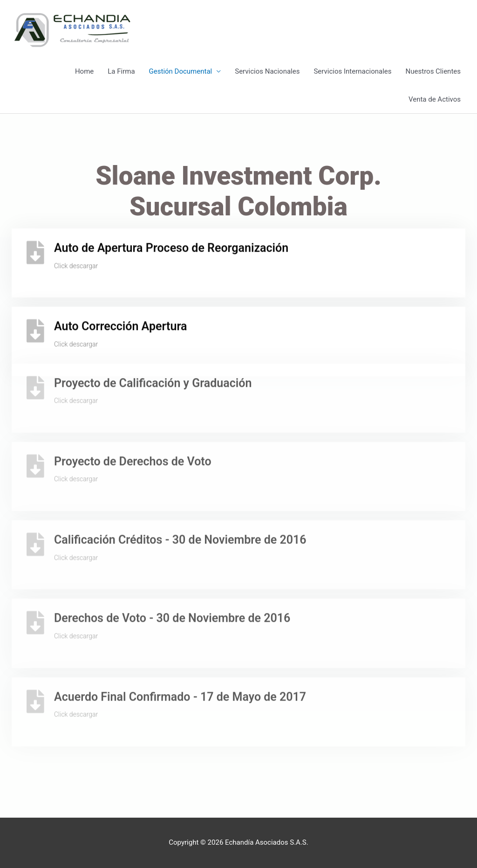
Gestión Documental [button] (181, 71)
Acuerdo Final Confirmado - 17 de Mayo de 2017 (180, 672)
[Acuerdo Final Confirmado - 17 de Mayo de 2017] (35, 677)
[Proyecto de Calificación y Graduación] (35, 363)
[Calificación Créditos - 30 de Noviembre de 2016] (35, 520)
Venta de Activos (435, 99)
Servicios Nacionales (267, 71)
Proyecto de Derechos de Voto (133, 437)
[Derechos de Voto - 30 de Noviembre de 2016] (35, 599)
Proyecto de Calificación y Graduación (153, 359)
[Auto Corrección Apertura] (35, 324)
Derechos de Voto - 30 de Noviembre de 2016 (172, 594)
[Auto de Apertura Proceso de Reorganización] (35, 246)
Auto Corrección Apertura (120, 320)
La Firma (121, 71)
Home (84, 71)
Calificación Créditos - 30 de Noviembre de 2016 (180, 516)
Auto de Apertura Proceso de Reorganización (171, 241)
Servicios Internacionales (352, 71)
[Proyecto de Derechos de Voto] (35, 441)
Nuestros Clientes (433, 71)
